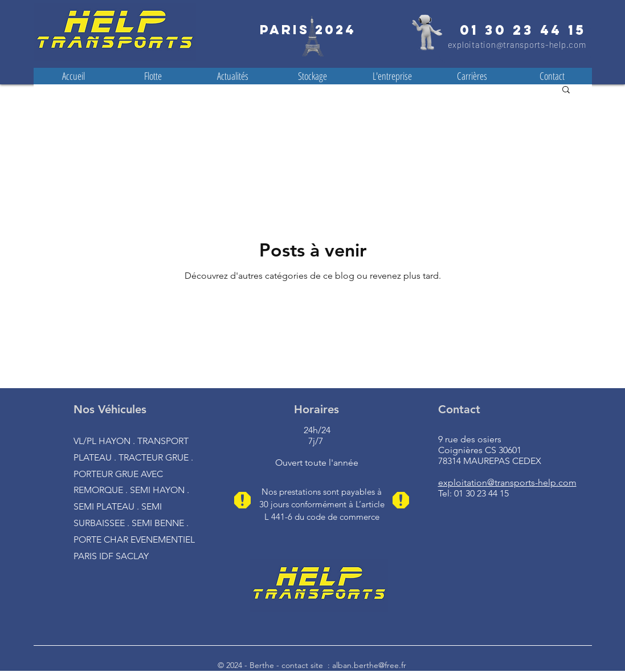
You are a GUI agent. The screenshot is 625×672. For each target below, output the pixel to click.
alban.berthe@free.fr (369, 665)
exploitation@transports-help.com (517, 44)
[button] (566, 90)
